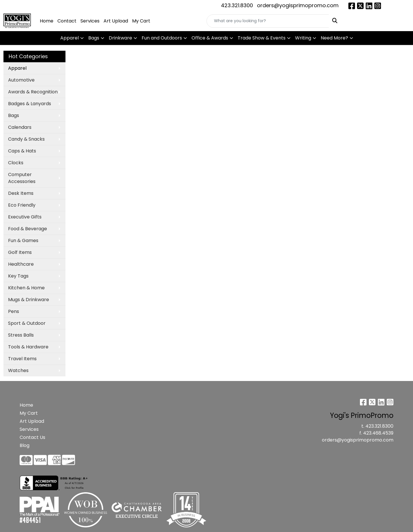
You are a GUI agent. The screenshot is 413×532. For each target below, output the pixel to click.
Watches (18, 370)
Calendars (20, 127)
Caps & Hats (22, 151)
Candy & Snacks (26, 139)
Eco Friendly (22, 205)
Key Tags (18, 276)
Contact (67, 21)
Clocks (16, 163)
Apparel (70, 38)
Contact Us (32, 437)
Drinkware (120, 38)
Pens (14, 311)
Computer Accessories (22, 178)
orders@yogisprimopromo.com (298, 5)
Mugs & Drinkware (29, 300)
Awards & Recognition (33, 92)
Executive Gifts (25, 217)
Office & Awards (210, 38)
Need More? (334, 38)
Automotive (21, 80)
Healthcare (21, 264)
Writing (303, 38)
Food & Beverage (28, 229)
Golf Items (20, 252)
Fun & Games (23, 240)
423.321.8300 (237, 5)
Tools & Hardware (28, 347)
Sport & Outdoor (27, 323)
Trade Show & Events (262, 38)
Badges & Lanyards (30, 104)
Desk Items (21, 193)
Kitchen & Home (26, 288)
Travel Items (22, 359)
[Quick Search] (268, 21)
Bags (94, 38)
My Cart (141, 21)
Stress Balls (21, 335)
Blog (25, 445)
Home (47, 21)
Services (90, 21)
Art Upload (116, 21)
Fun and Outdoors (162, 38)
